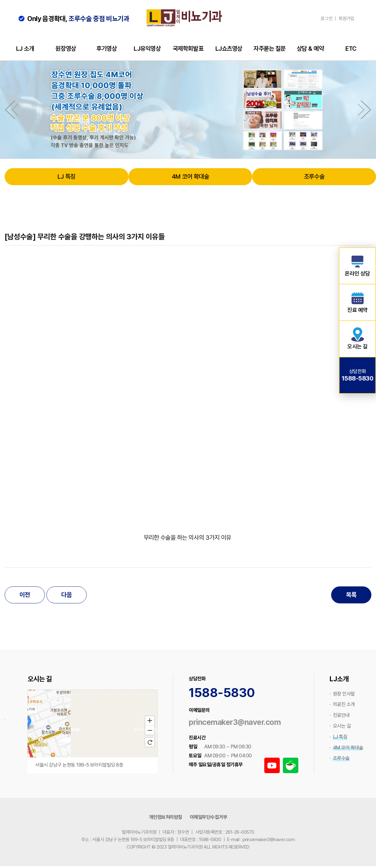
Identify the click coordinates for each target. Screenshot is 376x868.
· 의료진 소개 (342, 704)
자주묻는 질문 (270, 49)
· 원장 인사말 (342, 694)
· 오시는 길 (340, 726)
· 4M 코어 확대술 (346, 748)
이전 (25, 595)
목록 (351, 595)
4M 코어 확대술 (190, 177)
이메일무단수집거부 (209, 817)
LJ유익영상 (147, 49)
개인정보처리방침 (166, 817)
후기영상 (106, 49)
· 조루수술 (340, 758)
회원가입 (346, 19)
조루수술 (314, 177)
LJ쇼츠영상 (229, 49)
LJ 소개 (25, 49)
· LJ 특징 (338, 737)
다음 (66, 595)
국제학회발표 (188, 49)
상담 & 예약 (310, 49)
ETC (351, 49)
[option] (188, 110)
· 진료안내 (340, 715)
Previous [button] (10, 110)
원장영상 (66, 49)
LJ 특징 (67, 177)
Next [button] (366, 110)
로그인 (326, 19)
